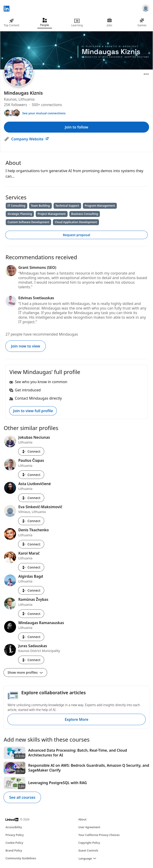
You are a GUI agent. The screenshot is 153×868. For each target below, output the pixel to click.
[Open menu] (146, 74)
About (82, 819)
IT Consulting (16, 206)
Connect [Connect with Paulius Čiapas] (31, 475)
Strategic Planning (20, 214)
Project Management (52, 214)
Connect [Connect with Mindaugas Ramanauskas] (31, 637)
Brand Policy (14, 851)
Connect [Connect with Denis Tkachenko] (31, 544)
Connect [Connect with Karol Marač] (31, 567)
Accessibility (14, 827)
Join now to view (26, 346)
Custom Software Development (28, 222)
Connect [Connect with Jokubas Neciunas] (31, 451)
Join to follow (76, 127)
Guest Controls (88, 851)
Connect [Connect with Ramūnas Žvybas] (31, 614)
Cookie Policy (14, 843)
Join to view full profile (33, 411)
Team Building (40, 206)
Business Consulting (85, 214)
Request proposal (77, 235)
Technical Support (67, 206)
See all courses (22, 797)
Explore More (76, 719)
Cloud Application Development (76, 222)
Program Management (100, 206)
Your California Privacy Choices (99, 835)
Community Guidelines (21, 858)
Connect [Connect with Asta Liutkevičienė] (31, 498)
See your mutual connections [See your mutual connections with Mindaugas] (44, 113)
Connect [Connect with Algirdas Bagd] (31, 590)
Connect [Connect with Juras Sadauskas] (31, 660)
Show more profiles (25, 672)
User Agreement (89, 827)
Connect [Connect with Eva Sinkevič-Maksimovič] (31, 521)
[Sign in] (146, 9)
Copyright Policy (89, 843)
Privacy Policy (15, 835)
